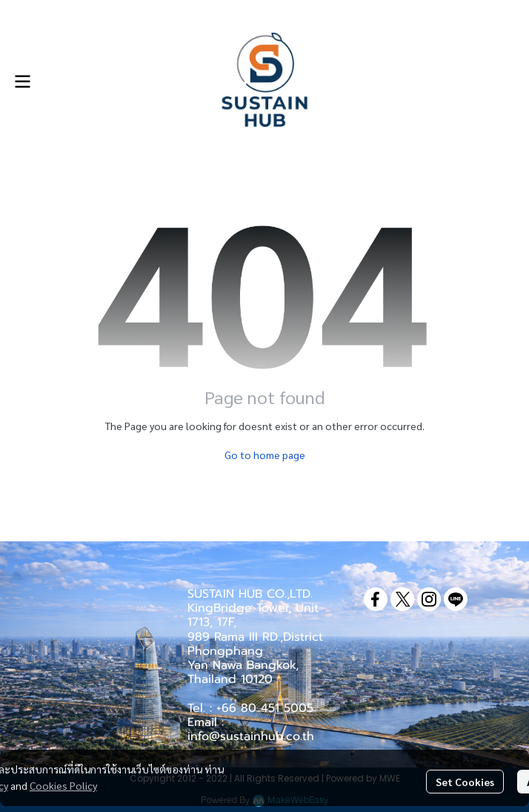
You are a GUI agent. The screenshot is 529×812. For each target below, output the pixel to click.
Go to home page (265, 455)
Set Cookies (465, 782)
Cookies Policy (63, 785)
